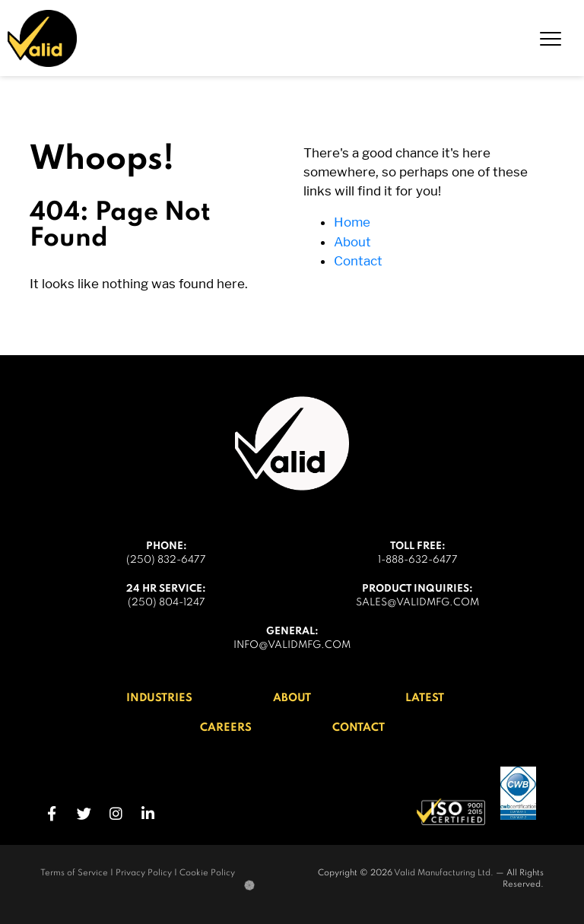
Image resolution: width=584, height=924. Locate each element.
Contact (358, 261)
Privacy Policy (144, 873)
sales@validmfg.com (417, 603)
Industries (159, 698)
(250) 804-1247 (167, 603)
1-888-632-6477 (418, 560)
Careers (226, 728)
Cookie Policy (207, 873)
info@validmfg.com (292, 645)
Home (352, 222)
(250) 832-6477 (166, 560)
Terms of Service (74, 873)
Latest (425, 698)
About (352, 242)
